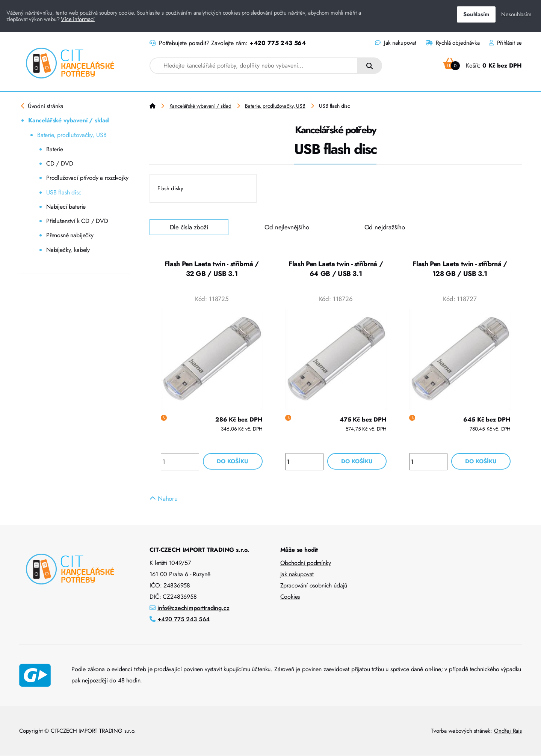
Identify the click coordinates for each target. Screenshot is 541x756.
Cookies (290, 597)
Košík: (483, 66)
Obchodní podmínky (306, 563)
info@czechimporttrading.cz (193, 608)
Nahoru (164, 499)
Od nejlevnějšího (287, 227)
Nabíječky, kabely (68, 250)
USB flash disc (64, 192)
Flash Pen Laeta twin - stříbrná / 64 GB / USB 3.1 (336, 269)
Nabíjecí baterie (66, 207)
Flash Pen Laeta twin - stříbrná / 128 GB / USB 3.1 (460, 269)
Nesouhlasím (516, 14)
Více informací (78, 19)
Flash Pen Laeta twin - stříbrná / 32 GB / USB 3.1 (212, 269)
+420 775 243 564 (278, 43)
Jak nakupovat (395, 43)
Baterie (55, 149)
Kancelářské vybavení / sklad (69, 120)
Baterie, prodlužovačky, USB (72, 135)
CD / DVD (60, 163)
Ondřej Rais (508, 731)
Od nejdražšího (385, 227)
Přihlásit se (505, 43)
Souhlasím (476, 14)
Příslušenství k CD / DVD (77, 221)
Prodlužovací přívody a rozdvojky (87, 178)
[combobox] (254, 66)
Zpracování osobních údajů (314, 586)
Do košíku (233, 461)
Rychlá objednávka (453, 43)
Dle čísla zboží (189, 227)
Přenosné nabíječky (70, 235)
